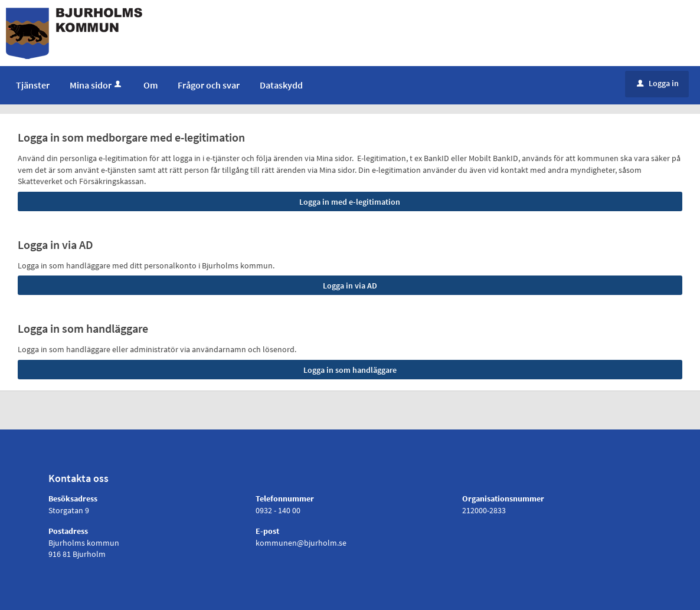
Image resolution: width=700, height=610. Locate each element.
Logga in (658, 83)
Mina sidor (97, 85)
